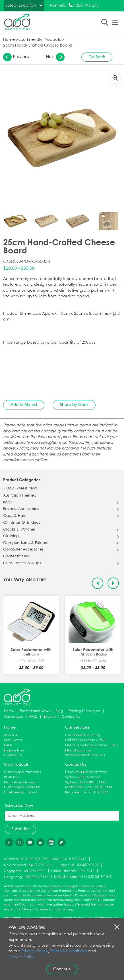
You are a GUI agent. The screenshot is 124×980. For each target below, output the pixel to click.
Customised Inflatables (23, 772)
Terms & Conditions (69, 951)
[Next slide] (113, 583)
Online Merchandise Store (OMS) (92, 745)
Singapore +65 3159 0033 (25, 871)
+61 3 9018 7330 (99, 787)
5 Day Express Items (20, 489)
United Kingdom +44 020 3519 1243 (83, 877)
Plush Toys (12, 777)
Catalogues (14, 717)
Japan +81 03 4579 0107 (79, 865)
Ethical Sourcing (78, 750)
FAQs (33, 717)
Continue (62, 969)
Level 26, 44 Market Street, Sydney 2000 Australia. (87, 775)
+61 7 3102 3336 (95, 792)
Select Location (21, 5)
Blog (59, 711)
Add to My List (24, 405)
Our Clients (13, 740)
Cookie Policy (22, 957)
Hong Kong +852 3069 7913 (26, 877)
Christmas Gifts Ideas (22, 523)
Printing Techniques (85, 711)
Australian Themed (20, 496)
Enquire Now (14, 750)
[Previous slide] (98, 583)
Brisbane (72, 792)
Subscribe (21, 829)
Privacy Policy (35, 951)
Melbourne (74, 787)
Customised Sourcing (82, 735)
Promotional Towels (20, 782)
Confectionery (16, 556)
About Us (11, 735)
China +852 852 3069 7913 (73, 871)
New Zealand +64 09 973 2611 (29, 865)
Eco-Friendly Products (40, 40)
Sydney (71, 782)
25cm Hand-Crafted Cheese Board (38, 46)
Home (9, 40)
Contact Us (71, 717)
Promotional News (35, 711)
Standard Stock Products (85, 755)
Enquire (50, 717)
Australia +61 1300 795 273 (26, 859)
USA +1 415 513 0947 (70, 859)
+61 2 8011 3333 (93, 782)
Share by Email (74, 405)
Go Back (97, 57)
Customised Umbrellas (22, 787)
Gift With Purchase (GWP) (86, 740)
